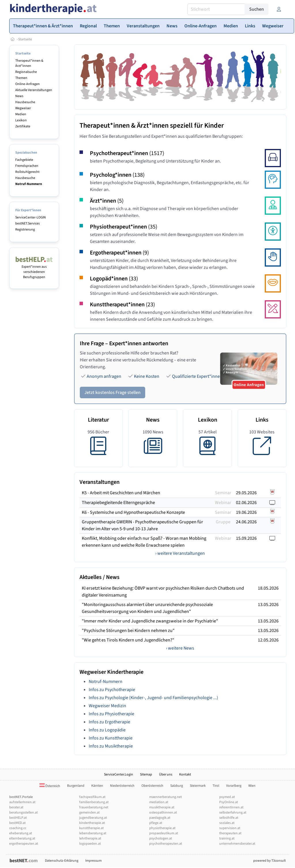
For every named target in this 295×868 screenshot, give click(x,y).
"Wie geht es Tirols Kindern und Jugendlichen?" (128, 640)
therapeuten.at (230, 833)
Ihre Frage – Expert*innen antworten (124, 344)
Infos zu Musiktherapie (111, 746)
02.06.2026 (246, 503)
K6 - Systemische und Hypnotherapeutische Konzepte (133, 512)
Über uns (166, 774)
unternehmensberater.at (237, 844)
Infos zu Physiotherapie (111, 714)
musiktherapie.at (162, 807)
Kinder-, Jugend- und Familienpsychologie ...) (174, 698)
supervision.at (230, 828)
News (19, 96)
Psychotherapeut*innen (127, 153)
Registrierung (25, 230)
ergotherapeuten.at (24, 844)
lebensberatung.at (93, 833)
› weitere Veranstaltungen (180, 553)
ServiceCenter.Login (119, 774)
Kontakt (185, 774)
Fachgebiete (24, 160)
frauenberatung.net (94, 807)
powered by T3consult (270, 861)
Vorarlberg (234, 786)
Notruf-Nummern (106, 682)
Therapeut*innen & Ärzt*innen (29, 63)
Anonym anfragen (104, 376)
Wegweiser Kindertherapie (111, 672)
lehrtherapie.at (90, 838)
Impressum (93, 861)
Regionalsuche (26, 72)
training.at (227, 838)
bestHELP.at (18, 818)
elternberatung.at (22, 838)
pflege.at (156, 823)
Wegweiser (23, 108)
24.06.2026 (246, 522)
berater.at (16, 807)
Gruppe (223, 522)
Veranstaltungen (100, 482)
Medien (21, 114)
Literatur (98, 420)
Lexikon (21, 120)
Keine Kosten (147, 376)
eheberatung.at (21, 833)
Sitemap (146, 774)
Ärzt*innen (107, 201)
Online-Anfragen (28, 84)
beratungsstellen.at (23, 813)
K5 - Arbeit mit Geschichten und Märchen (121, 493)
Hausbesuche (25, 102)
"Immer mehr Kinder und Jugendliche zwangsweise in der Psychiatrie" (150, 621)
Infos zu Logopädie (107, 730)
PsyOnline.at (229, 802)
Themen (21, 78)
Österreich (50, 786)
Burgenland (76, 786)
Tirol (216, 786)
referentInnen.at (231, 807)
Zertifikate (23, 126)
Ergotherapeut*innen (119, 253)
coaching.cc (18, 828)
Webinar (223, 503)
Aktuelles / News (100, 577)
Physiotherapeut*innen (124, 227)
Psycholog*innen (117, 175)
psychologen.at (161, 838)
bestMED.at (17, 823)
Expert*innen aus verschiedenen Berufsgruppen (34, 269)
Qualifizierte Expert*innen (197, 376)
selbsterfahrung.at (233, 813)
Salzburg (177, 786)
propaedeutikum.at (164, 833)
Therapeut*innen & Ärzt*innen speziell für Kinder (152, 126)
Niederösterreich (122, 786)
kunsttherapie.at (91, 828)
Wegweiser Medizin (107, 706)
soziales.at (227, 823)
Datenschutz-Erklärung (62, 861)
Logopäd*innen (114, 279)
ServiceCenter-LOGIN (31, 217)
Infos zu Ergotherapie (109, 722)
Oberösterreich (152, 786)
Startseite (25, 39)
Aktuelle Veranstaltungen (34, 90)
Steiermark (198, 786)
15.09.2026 (246, 538)
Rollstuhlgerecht (27, 172)
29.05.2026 (246, 493)
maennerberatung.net (166, 797)
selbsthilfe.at (229, 818)
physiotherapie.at (162, 828)
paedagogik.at (160, 818)
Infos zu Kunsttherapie (111, 738)
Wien (252, 786)
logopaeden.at (90, 844)
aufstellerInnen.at (22, 802)
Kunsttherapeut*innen (122, 305)
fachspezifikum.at (92, 797)
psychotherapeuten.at (166, 844)
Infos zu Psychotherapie (112, 690)
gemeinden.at (89, 813)
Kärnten (97, 786)
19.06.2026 (246, 512)
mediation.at (159, 802)
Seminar (223, 493)
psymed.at (227, 797)
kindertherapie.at (92, 823)
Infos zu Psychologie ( (110, 698)
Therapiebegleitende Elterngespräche (118, 503)
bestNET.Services (28, 223)
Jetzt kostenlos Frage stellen (112, 393)
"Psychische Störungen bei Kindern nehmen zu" (128, 631)
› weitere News (180, 648)
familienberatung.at (94, 802)
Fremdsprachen (27, 166)
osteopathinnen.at (163, 813)
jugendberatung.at (93, 818)
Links (262, 420)
